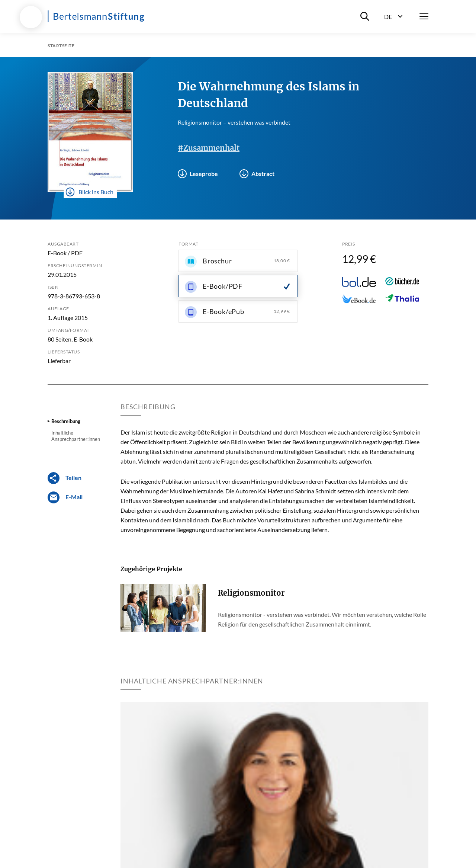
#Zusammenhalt (209, 148)
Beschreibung (66, 421)
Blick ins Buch (90, 192)
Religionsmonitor (251, 593)
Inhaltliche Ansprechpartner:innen (76, 436)
